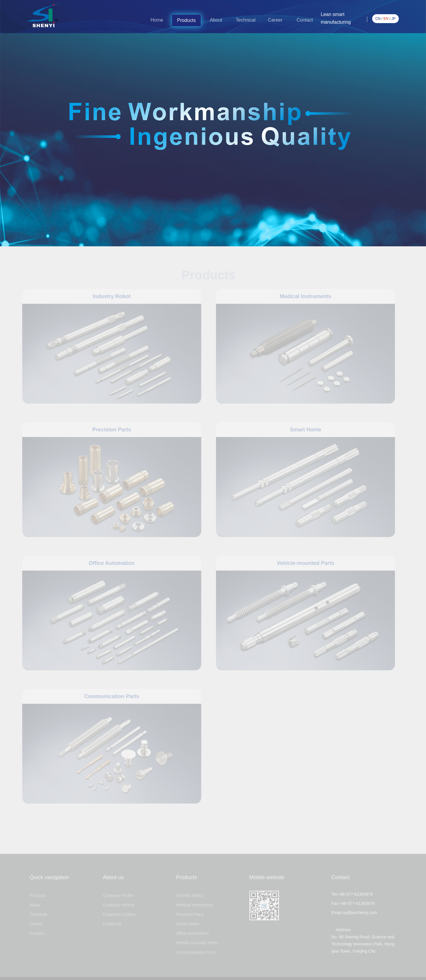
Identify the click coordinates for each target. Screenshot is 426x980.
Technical (246, 20)
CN (378, 19)
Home (157, 20)
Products (187, 20)
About (216, 20)
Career (275, 20)
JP (393, 19)
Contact (305, 20)
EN (386, 19)
